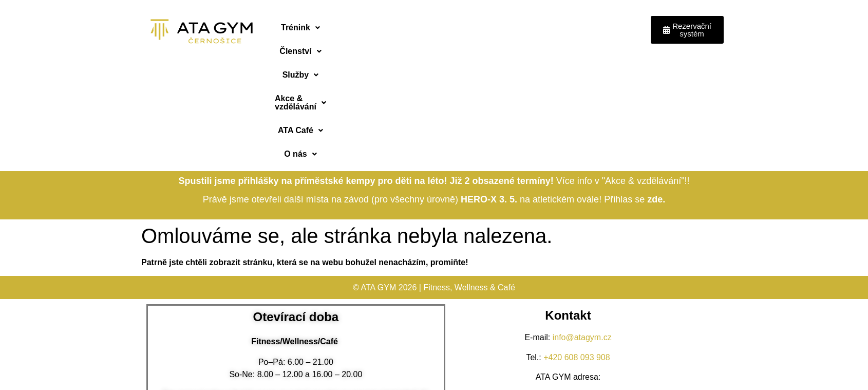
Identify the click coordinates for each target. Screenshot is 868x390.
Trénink (300, 27)
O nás (617, 27)
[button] (300, 28)
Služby (410, 27)
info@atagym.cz (582, 224)
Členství (356, 27)
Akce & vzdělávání (485, 27)
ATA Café (563, 27)
